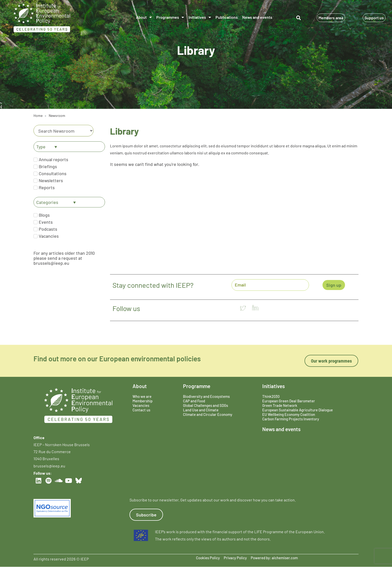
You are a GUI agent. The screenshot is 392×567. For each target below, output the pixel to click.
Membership (142, 401)
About (144, 17)
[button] (299, 18)
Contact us (141, 410)
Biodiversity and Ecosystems (206, 396)
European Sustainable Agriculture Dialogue (297, 410)
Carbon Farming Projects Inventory (291, 419)
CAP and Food (194, 401)
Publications (227, 17)
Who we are (142, 396)
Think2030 (271, 396)
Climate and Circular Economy (208, 414)
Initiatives (200, 17)
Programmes (170, 17)
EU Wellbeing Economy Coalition (289, 414)
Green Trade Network (280, 405)
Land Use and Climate (201, 410)
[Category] (63, 131)
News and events (257, 17)
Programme (197, 386)
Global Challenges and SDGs (205, 405)
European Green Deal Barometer (289, 401)
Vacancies (141, 405)
